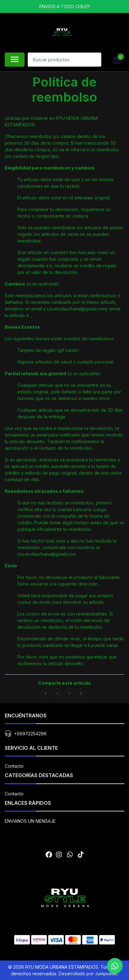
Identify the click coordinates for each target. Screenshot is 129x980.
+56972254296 (30, 734)
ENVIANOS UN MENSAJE (30, 821)
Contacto (14, 766)
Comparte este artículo (64, 683)
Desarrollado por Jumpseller (88, 974)
